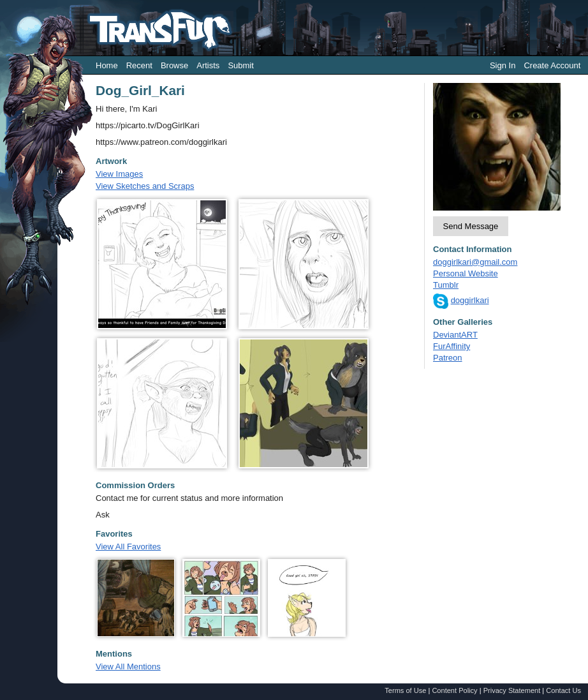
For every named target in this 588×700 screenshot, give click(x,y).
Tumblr (446, 285)
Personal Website (466, 273)
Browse (174, 65)
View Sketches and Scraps (145, 186)
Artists (208, 65)
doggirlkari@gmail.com (475, 262)
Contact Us (563, 690)
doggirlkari (470, 300)
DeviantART (455, 335)
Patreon (448, 358)
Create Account (552, 65)
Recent (139, 65)
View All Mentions (128, 666)
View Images (119, 174)
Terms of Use (405, 690)
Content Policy (454, 690)
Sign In (503, 65)
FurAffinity (452, 346)
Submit (240, 65)
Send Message (471, 226)
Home (107, 65)
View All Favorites (128, 547)
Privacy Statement (512, 690)
